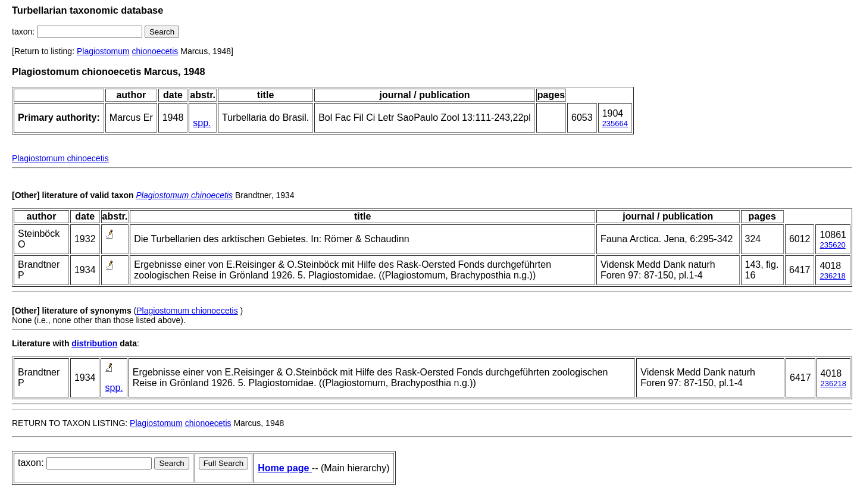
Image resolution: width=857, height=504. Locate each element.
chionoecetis (155, 51)
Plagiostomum (103, 51)
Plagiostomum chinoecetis (60, 158)
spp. (202, 123)
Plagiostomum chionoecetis (187, 311)
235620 (832, 245)
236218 (832, 276)
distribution (94, 343)
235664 (615, 123)
